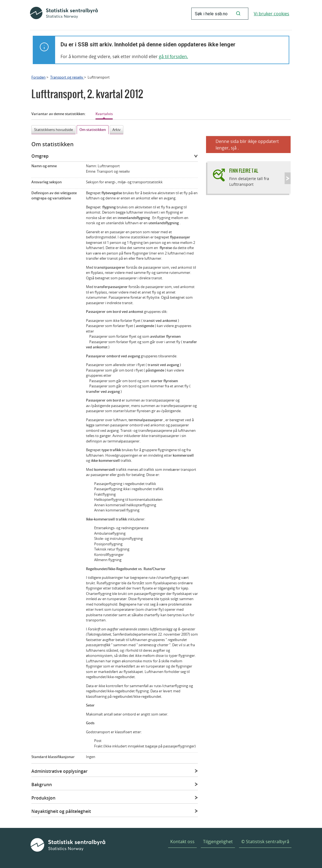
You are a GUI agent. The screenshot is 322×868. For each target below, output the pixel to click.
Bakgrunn (42, 785)
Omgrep (40, 156)
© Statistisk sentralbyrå (265, 842)
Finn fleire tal (244, 171)
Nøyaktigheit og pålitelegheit (61, 811)
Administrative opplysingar (59, 771)
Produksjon (43, 798)
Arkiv (117, 130)
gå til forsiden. (173, 56)
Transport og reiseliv (67, 77)
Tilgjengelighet (218, 842)
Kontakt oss (182, 842)
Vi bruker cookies (272, 14)
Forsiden (38, 77)
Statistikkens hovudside (53, 130)
